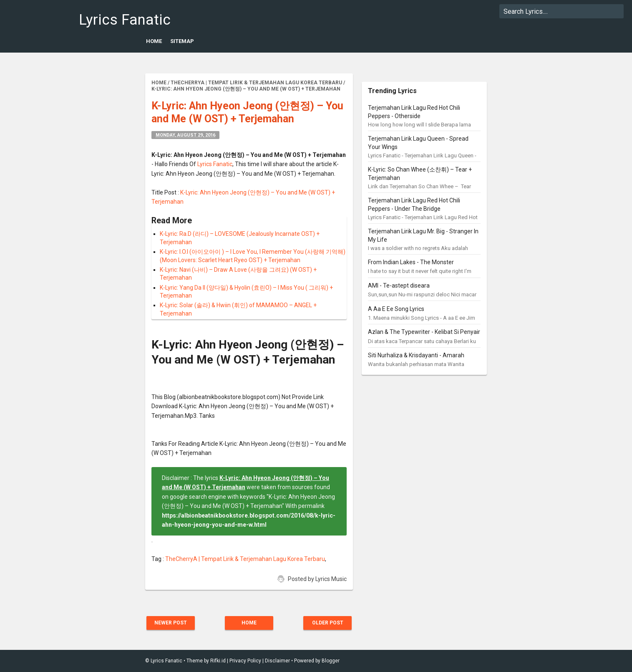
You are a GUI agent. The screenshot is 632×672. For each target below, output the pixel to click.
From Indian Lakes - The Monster (411, 262)
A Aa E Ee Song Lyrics (396, 309)
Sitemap (182, 41)
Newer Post (171, 623)
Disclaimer (277, 661)
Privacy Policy (245, 661)
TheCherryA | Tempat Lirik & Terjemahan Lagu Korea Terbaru (245, 559)
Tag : (158, 559)
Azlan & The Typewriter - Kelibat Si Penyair (424, 332)
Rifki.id (218, 661)
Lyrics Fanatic (125, 20)
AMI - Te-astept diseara (399, 285)
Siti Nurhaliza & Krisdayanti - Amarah (416, 355)
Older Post (328, 623)
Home (154, 41)
